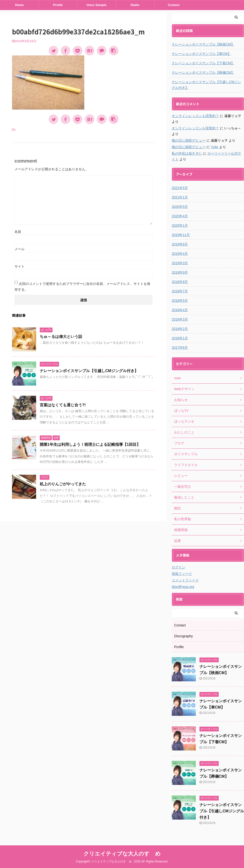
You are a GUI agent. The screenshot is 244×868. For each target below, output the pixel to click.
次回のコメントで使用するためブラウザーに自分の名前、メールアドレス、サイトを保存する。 (82, 287)
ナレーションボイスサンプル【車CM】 (201, 54)
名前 (18, 232)
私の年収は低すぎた (187, 153)
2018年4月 (180, 310)
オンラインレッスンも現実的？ (195, 116)
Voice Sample (97, 5)
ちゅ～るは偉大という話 (61, 337)
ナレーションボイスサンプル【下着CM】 (203, 63)
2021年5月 (180, 188)
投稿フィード (182, 574)
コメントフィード (185, 580)
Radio (135, 5)
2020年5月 (180, 207)
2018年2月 (180, 329)
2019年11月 (181, 235)
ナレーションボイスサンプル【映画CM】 (203, 44)
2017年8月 (180, 348)
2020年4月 (180, 216)
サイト (20, 266)
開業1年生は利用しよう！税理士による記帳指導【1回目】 (90, 444)
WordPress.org (183, 587)
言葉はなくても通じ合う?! (63, 405)
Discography (184, 636)
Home (19, 5)
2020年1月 (180, 225)
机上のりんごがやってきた (63, 484)
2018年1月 (180, 338)
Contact (174, 5)
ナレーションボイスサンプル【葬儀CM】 (203, 72)
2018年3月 (180, 319)
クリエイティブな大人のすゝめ (122, 854)
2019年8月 (180, 244)
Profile (58, 5)
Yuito (214, 147)
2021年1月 (180, 197)
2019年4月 (180, 254)
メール (20, 249)
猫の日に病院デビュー (189, 140)
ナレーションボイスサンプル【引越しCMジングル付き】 (89, 371)
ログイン (178, 567)
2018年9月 (180, 272)
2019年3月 (180, 263)
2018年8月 (180, 282)
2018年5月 (180, 301)
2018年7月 (180, 291)
